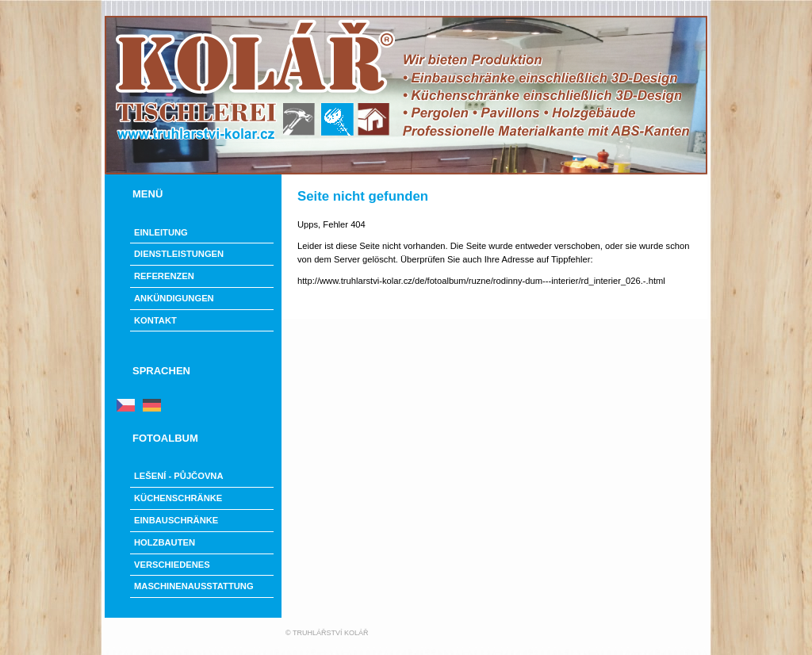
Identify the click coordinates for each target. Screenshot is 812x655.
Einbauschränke (176, 520)
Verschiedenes (172, 565)
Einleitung (161, 232)
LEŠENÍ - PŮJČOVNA (179, 476)
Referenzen (164, 276)
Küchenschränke (178, 498)
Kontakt (155, 320)
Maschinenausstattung (194, 586)
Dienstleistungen (179, 254)
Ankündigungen (174, 298)
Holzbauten (165, 542)
